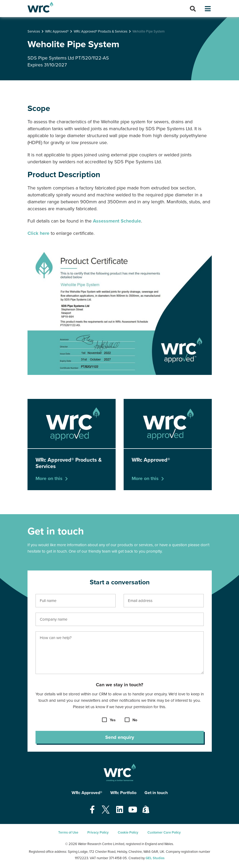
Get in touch (156, 793)
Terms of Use (68, 833)
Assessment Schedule (117, 221)
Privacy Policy (98, 833)
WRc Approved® (57, 31)
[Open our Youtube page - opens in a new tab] (133, 810)
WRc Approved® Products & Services (101, 31)
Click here (38, 233)
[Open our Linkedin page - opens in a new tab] (120, 810)
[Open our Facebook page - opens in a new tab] (92, 810)
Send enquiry (120, 737)
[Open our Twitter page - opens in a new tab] (105, 810)
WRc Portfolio (123, 793)
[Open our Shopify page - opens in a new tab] (146, 810)
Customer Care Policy (164, 833)
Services (34, 31)
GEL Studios (155, 858)
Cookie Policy (128, 833)
